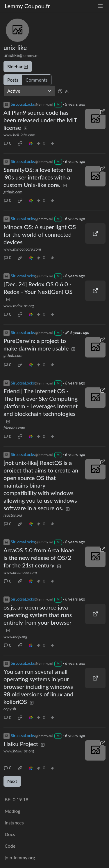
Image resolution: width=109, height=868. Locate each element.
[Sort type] (30, 91)
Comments (37, 80)
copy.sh (10, 709)
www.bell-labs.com (19, 135)
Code (10, 846)
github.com (13, 192)
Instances (14, 823)
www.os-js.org (15, 636)
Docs (10, 834)
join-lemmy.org (20, 857)
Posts (13, 80)
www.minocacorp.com (22, 249)
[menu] (100, 6)
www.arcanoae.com (20, 572)
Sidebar (18, 66)
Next (12, 781)
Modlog (12, 811)
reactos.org (13, 515)
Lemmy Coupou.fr (27, 6)
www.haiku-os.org (19, 751)
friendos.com (14, 428)
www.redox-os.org (19, 306)
